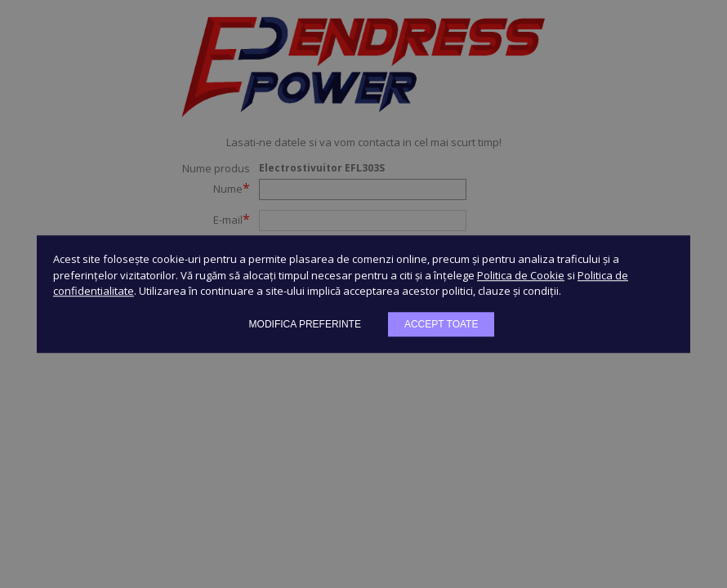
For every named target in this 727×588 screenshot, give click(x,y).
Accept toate (441, 324)
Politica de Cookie (521, 275)
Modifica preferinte (305, 324)
